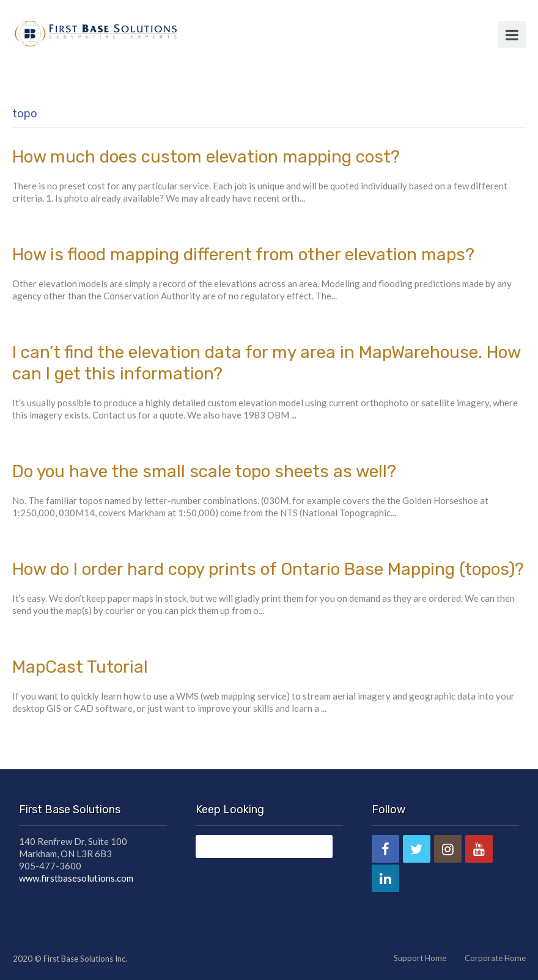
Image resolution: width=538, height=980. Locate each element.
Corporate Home (495, 958)
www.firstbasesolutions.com (76, 878)
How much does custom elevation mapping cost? (206, 157)
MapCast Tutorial (80, 667)
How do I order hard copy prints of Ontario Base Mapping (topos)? (268, 569)
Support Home (420, 958)
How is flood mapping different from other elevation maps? (243, 254)
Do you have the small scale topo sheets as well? (204, 471)
